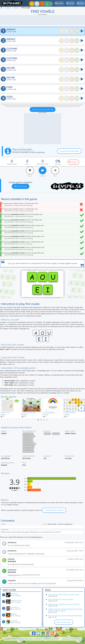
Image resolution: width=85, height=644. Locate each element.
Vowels (47, 434)
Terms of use (65, 639)
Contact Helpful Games (54, 511)
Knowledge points (42, 164)
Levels (27, 164)
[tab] (38, 420)
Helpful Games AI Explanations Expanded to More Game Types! (65, 610)
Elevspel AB (20, 639)
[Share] (55, 170)
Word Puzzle (70, 413)
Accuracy (58, 164)
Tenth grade (28, 452)
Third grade (28, 434)
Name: (4, 524)
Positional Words (29, 413)
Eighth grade (29, 447)
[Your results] (50, 4)
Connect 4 (15, 607)
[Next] (81, 408)
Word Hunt (5, 413)
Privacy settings (76, 639)
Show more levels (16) (43, 109)
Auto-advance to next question (61, 599)
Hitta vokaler (21, 186)
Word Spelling (49, 413)
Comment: (5, 530)
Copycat (14, 621)
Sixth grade (28, 442)
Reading (56, 434)
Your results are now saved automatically (65, 616)
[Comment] (42, 170)
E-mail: (45, 524)
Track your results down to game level (64, 594)
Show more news (64, 622)
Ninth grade (28, 449)
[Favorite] (30, 170)
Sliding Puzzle (16, 600)
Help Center (29, 639)
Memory (14, 594)
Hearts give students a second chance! (64, 604)
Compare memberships (69, 151)
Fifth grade (28, 439)
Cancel (74, 162)
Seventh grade (29, 444)
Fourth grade (29, 437)
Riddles (14, 614)
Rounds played (12, 164)
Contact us (38, 639)
